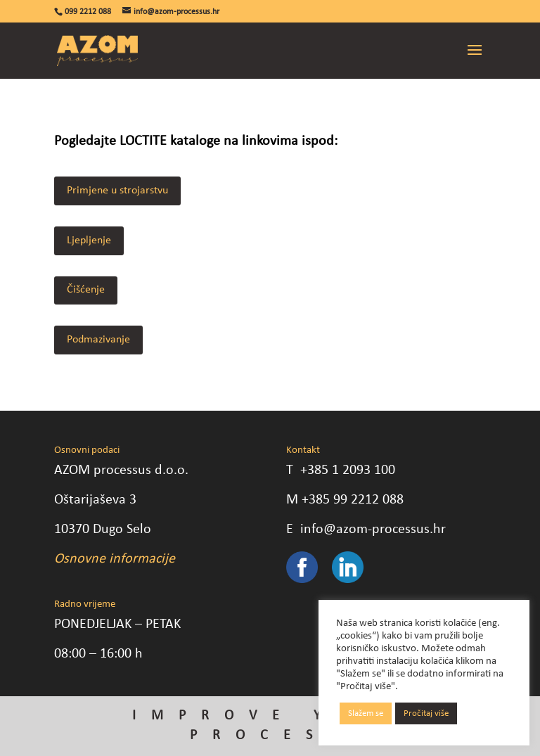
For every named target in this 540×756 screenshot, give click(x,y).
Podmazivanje (98, 340)
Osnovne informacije (115, 559)
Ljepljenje (89, 241)
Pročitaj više (426, 713)
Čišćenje (86, 290)
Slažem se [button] (366, 713)
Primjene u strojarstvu (117, 191)
